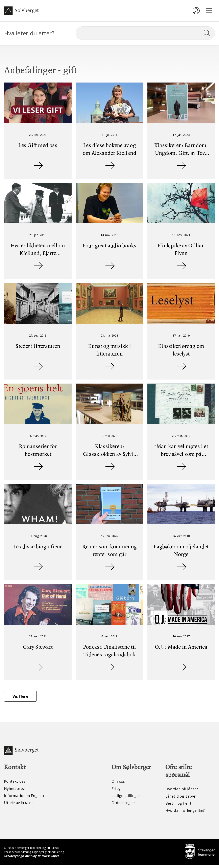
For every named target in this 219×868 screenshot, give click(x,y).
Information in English (26, 798)
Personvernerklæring (18, 855)
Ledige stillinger (127, 798)
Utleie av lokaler (20, 805)
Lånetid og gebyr (182, 798)
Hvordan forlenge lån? (187, 813)
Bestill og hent (179, 806)
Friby (116, 791)
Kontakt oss (16, 784)
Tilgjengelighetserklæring (50, 855)
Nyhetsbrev (15, 791)
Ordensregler (125, 805)
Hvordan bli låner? (183, 791)
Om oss (119, 784)
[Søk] (145, 33)
